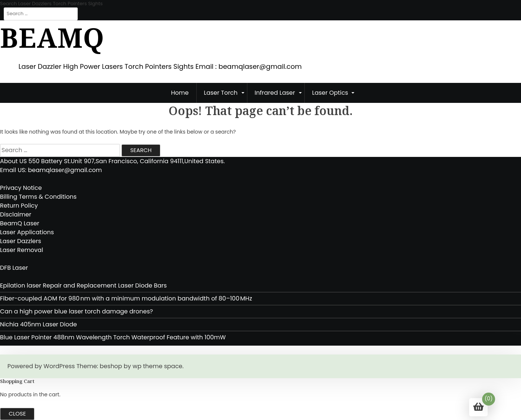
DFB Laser (14, 268)
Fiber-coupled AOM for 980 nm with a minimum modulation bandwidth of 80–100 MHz (126, 298)
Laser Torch (221, 93)
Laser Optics (330, 93)
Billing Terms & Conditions (38, 197)
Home (180, 93)
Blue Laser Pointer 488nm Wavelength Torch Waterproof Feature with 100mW (114, 337)
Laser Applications (27, 232)
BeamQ (52, 37)
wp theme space (157, 366)
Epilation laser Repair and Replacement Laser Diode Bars (83, 285)
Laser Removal (21, 250)
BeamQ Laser (20, 223)
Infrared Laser (275, 93)
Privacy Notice (21, 188)
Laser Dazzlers (21, 241)
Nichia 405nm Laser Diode (39, 324)
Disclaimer (16, 214)
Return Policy (19, 206)
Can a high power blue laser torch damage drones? (76, 311)
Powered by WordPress (41, 366)
